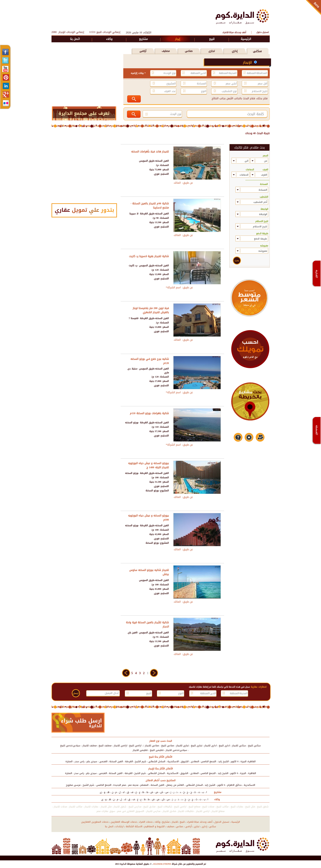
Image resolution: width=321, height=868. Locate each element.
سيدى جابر (92, 761)
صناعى (189, 51)
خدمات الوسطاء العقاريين (124, 822)
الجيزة (243, 761)
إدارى (204, 826)
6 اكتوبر (235, 761)
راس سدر (80, 761)
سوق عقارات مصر (106, 811)
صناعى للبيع (168, 746)
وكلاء (109, 39)
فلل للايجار (106, 807)
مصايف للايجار (90, 746)
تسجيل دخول (263, 32)
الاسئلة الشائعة (134, 826)
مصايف (166, 51)
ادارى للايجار (210, 746)
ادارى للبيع (224, 746)
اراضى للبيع (135, 746)
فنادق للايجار (169, 811)
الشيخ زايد (223, 761)
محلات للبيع (208, 807)
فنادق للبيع (149, 807)
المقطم (144, 785)
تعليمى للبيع (157, 750)
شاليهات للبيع (165, 807)
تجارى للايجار (182, 746)
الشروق (185, 761)
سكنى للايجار (239, 746)
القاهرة (252, 761)
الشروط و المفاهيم (154, 826)
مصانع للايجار (218, 811)
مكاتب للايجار (76, 807)
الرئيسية (246, 39)
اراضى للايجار (120, 746)
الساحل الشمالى (157, 761)
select (254, 161)
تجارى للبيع (197, 746)
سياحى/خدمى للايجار (176, 750)
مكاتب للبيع (222, 807)
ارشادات (119, 826)
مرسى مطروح (73, 785)
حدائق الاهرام (234, 785)
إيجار (178, 39)
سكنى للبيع (254, 746)
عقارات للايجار (91, 807)
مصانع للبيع (194, 807)
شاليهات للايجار (186, 811)
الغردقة (129, 761)
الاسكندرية (173, 761)
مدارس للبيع (135, 807)
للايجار (175, 822)
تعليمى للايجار (140, 750)
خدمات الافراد (146, 822)
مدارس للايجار (153, 811)
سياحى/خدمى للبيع (70, 746)
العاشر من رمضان (175, 785)
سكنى (257, 51)
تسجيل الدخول (222, 822)
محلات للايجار (60, 807)
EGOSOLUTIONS (162, 864)
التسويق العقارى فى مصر (130, 811)
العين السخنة (116, 761)
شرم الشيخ (141, 761)
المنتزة (69, 761)
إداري (235, 51)
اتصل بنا (75, 39)
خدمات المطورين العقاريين (95, 822)
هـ (108, 792)
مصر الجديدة (120, 785)
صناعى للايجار (152, 746)
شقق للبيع (263, 807)
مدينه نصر (133, 785)
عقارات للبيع (237, 807)
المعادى (195, 761)
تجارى (212, 51)
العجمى (103, 761)
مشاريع (143, 39)
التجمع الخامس (209, 761)
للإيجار (248, 62)
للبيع (212, 39)
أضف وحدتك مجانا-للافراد (234, 32)
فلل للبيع (250, 807)
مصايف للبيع (105, 746)
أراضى (143, 51)
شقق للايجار (120, 807)
